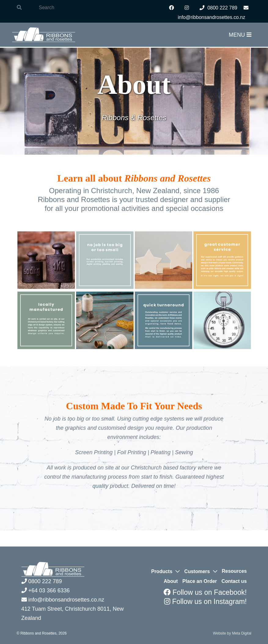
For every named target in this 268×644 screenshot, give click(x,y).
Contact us (234, 581)
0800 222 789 (218, 8)
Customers (197, 571)
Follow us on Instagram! (206, 602)
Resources (234, 571)
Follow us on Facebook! (205, 592)
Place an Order (200, 581)
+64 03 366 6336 (46, 591)
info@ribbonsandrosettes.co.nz (63, 600)
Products (162, 571)
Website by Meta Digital (232, 633)
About (171, 581)
